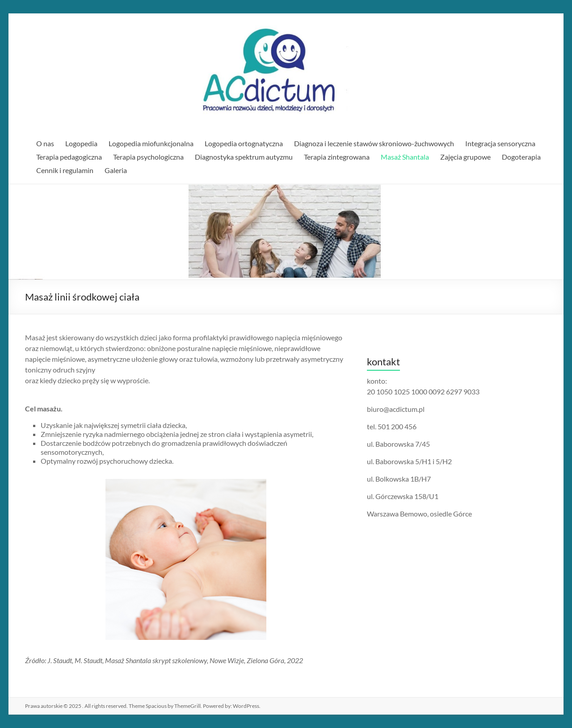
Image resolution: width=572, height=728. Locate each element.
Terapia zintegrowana (337, 157)
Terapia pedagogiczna (69, 157)
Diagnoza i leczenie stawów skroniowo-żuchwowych (374, 143)
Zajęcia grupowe (465, 157)
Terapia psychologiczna (148, 157)
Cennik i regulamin (65, 170)
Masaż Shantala (405, 157)
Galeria (116, 170)
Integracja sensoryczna (500, 143)
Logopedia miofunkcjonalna (151, 143)
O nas (45, 143)
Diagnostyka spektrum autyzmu (244, 157)
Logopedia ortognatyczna (244, 143)
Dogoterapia (521, 157)
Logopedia (81, 143)
